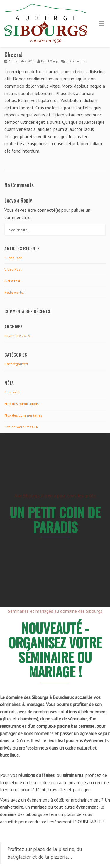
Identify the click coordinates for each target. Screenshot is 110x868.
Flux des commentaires (23, 415)
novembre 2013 (17, 336)
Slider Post (13, 258)
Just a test (12, 281)
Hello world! (14, 292)
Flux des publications (22, 404)
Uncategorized (16, 364)
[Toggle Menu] (101, 24)
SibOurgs (52, 61)
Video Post (13, 269)
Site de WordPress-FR (21, 427)
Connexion (13, 392)
